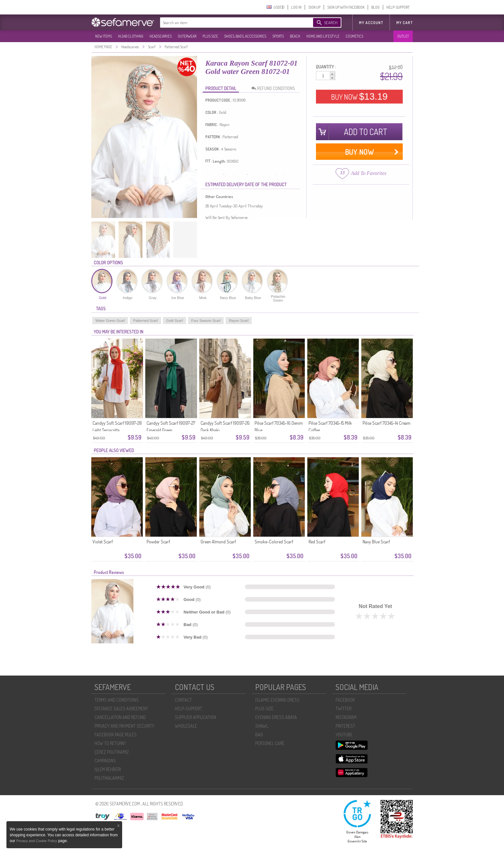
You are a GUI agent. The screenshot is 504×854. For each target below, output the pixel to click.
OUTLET (403, 36)
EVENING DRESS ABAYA (276, 717)
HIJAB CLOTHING (131, 36)
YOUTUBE (344, 735)
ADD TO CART (366, 132)
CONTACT (183, 700)
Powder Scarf (158, 542)
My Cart (405, 23)
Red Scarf (317, 542)
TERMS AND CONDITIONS (117, 700)
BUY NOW (359, 96)
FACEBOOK (345, 700)
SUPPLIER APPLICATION (195, 717)
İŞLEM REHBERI (108, 769)
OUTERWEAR (187, 36)
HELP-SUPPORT (398, 7)
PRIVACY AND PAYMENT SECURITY (124, 726)
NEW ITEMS (104, 36)
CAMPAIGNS (105, 761)
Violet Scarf (103, 542)
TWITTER (343, 709)
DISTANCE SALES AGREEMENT (121, 709)
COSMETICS (354, 36)
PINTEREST (345, 726)
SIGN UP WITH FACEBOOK (346, 7)
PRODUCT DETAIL (221, 88)
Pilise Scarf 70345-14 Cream (387, 423)
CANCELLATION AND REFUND (120, 717)
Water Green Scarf (110, 321)
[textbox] (230, 23)
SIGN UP (314, 7)
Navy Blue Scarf (376, 542)
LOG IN (296, 7)
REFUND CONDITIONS (275, 88)
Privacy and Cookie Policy (37, 841)
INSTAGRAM (346, 717)
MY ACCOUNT (371, 23)
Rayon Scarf (239, 321)
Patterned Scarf (145, 321)
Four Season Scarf (206, 321)
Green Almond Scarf (218, 542)
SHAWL (262, 726)
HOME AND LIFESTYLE (323, 36)
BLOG (375, 7)
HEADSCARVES (161, 36)
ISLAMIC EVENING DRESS (277, 700)
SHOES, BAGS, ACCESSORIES (245, 36)
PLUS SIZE (210, 36)
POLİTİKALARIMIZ (109, 778)
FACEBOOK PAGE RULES (116, 735)
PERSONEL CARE (270, 743)
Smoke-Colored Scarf (274, 542)
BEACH (295, 36)
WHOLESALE (186, 726)
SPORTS (278, 36)
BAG (259, 735)
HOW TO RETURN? (110, 743)
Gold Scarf (175, 321)
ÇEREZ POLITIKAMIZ (112, 752)
